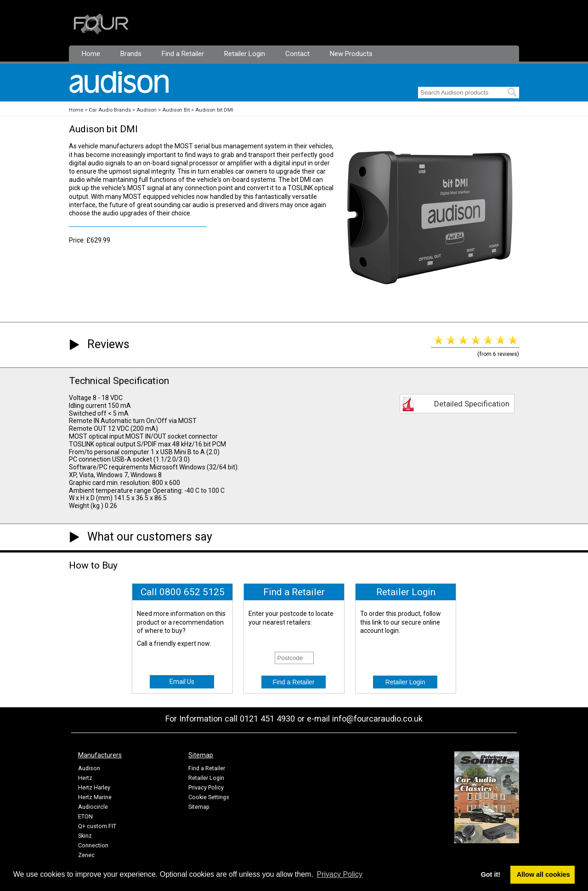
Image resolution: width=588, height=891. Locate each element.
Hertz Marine (95, 797)
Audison (147, 110)
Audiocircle (93, 807)
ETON (85, 816)
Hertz (85, 778)
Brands (131, 54)
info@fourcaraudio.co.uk (377, 719)
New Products (351, 54)
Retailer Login (245, 54)
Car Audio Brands (110, 110)
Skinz (85, 836)
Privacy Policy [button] (340, 874)
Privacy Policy (206, 787)
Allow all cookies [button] (543, 874)
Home (91, 54)
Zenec (86, 855)
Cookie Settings (209, 797)
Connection (93, 845)
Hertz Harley (94, 787)
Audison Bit (176, 110)
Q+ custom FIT (97, 826)
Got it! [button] (491, 874)
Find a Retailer (183, 54)
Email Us (182, 682)
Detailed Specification (472, 404)
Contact (297, 54)
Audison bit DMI (214, 110)
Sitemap (199, 807)
